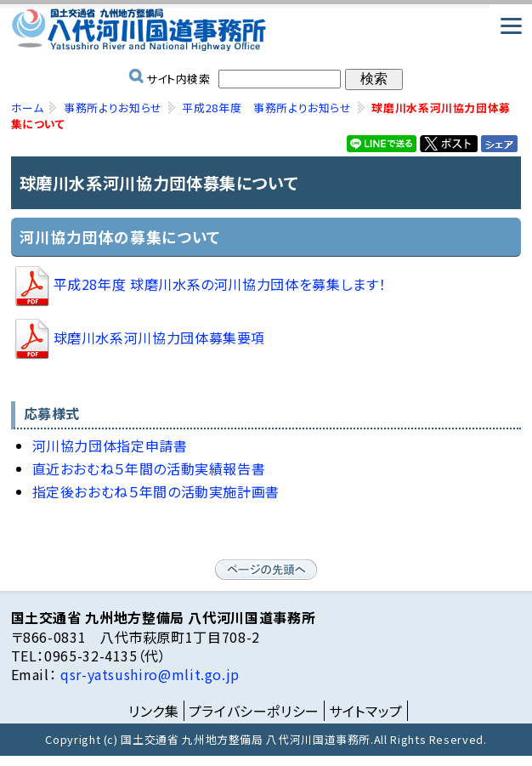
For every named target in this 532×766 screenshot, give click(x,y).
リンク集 (154, 711)
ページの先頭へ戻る (266, 570)
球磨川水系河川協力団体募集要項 (139, 338)
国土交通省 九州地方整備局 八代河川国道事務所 (266, 30)
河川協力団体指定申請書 (110, 445)
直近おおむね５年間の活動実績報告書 (149, 468)
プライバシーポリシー (254, 711)
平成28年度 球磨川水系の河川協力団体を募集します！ (199, 284)
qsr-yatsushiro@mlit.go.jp (148, 674)
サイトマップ (366, 711)
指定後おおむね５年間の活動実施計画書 (156, 491)
